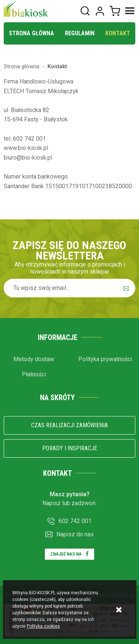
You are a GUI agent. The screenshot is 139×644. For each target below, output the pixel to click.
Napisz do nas (75, 534)
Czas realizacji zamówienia (69, 425)
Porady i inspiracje (70, 448)
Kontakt (118, 33)
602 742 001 (75, 521)
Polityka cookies (43, 626)
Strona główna (32, 33)
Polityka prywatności (105, 359)
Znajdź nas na (66, 554)
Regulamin (80, 33)
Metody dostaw (34, 359)
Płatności (34, 374)
